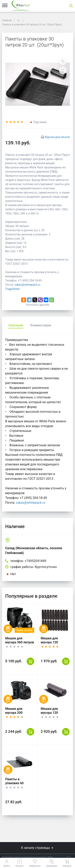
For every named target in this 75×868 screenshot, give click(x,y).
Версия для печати (57, 137)
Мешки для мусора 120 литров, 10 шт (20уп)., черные (52, 644)
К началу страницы (37, 848)
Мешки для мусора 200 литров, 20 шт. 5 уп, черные (17, 715)
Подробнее (12, 289)
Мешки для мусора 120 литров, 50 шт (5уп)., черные (52, 715)
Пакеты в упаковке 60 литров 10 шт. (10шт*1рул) (16, 785)
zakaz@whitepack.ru (27, 285)
